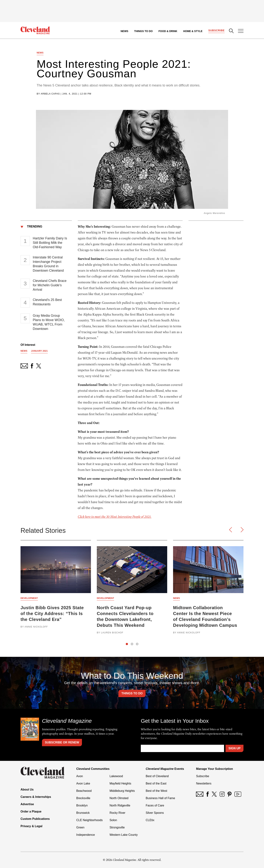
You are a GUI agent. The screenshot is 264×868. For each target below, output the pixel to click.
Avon (80, 776)
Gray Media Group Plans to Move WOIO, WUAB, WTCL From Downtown (49, 322)
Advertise (27, 804)
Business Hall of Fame (160, 798)
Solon (113, 820)
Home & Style (193, 31)
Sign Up (234, 748)
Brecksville (83, 798)
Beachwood (84, 791)
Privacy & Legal (31, 826)
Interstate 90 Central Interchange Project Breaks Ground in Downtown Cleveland (48, 264)
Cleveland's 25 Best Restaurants (47, 302)
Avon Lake (83, 783)
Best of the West (156, 791)
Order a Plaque (31, 811)
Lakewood (116, 776)
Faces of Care (155, 805)
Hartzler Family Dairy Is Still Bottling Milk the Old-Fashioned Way (50, 243)
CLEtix (150, 820)
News (124, 31)
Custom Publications (35, 819)
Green (80, 827)
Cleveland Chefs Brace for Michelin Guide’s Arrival (50, 285)
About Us (27, 790)
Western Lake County (124, 835)
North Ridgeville (120, 805)
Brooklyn (82, 805)
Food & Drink (168, 31)
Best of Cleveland (157, 776)
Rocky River (117, 813)
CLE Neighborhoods (89, 820)
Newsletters (204, 783)
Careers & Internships (36, 797)
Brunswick (83, 813)
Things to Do (143, 31)
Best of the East (156, 783)
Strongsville (117, 827)
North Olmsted (119, 798)
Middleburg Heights (122, 791)
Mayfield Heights (120, 783)
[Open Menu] (241, 31)
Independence (86, 835)
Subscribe (216, 30)
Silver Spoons (155, 813)
